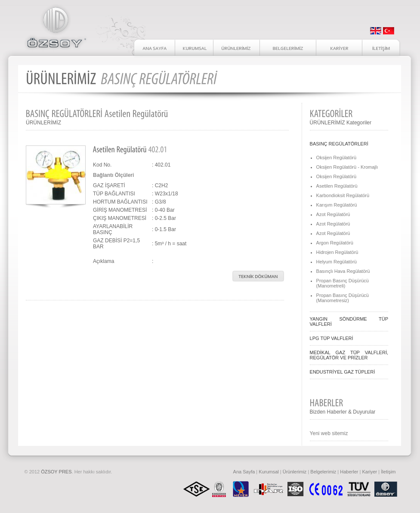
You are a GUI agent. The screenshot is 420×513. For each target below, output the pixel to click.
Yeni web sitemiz (329, 433)
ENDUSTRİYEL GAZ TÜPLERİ (343, 372)
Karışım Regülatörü (337, 205)
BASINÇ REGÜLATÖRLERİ (339, 144)
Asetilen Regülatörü (337, 186)
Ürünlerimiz (295, 472)
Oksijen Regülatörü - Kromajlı (347, 167)
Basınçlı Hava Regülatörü (343, 271)
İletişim (388, 472)
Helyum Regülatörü (337, 262)
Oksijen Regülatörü (337, 158)
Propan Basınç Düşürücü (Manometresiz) (343, 298)
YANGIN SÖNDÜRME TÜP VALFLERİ (349, 321)
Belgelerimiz (323, 472)
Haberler (349, 472)
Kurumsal (269, 472)
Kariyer (369, 472)
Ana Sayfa (244, 472)
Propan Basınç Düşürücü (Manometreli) (343, 283)
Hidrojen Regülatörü (337, 252)
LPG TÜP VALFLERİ (332, 338)
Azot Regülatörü (333, 214)
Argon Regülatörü (335, 243)
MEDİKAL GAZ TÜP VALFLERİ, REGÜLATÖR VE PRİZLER (349, 355)
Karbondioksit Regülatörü (343, 195)
